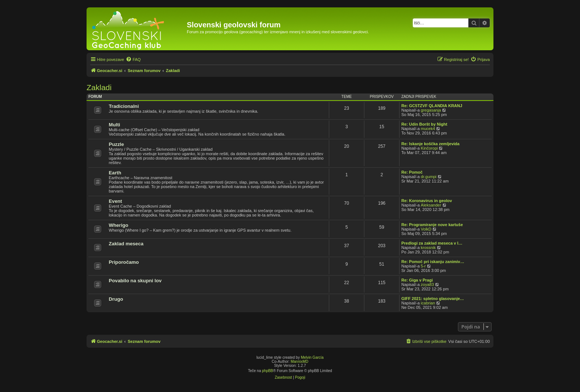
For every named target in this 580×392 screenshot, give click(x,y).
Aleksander (431, 205)
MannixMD (300, 362)
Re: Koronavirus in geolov (427, 201)
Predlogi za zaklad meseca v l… (432, 243)
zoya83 (427, 284)
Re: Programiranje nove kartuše (432, 225)
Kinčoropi (429, 148)
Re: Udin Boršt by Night (424, 124)
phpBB (267, 371)
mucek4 (428, 129)
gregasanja (431, 110)
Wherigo (119, 225)
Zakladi (99, 87)
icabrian (428, 303)
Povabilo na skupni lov (135, 281)
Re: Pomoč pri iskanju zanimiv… (433, 262)
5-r (423, 266)
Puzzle (116, 144)
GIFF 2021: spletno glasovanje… (433, 299)
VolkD (426, 229)
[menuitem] (133, 59)
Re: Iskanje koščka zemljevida (430, 144)
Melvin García (312, 357)
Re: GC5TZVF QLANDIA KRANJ (432, 106)
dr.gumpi (429, 177)
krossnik (428, 248)
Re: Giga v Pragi (417, 280)
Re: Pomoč (412, 172)
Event (115, 201)
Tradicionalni (124, 106)
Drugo (116, 299)
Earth (115, 173)
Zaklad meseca (126, 244)
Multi (114, 125)
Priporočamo (124, 262)
